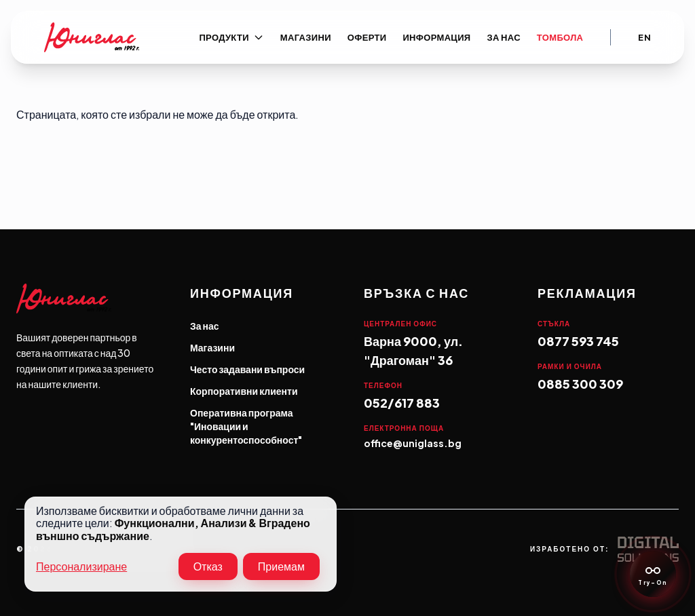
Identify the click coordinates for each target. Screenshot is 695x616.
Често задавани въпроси (247, 369)
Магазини (306, 38)
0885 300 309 (580, 384)
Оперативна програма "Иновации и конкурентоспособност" (246, 426)
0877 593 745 (578, 341)
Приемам (281, 566)
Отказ (208, 566)
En (644, 38)
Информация (436, 38)
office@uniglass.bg (413, 443)
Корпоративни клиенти (244, 391)
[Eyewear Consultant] (653, 574)
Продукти (231, 37)
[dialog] (181, 544)
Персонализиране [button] (81, 567)
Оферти (367, 38)
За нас (504, 38)
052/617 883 (402, 403)
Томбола (560, 38)
